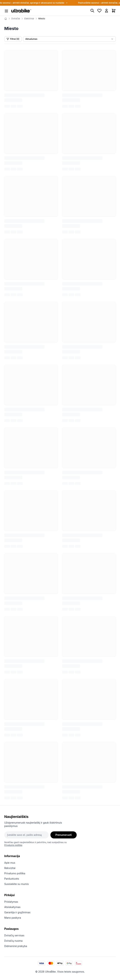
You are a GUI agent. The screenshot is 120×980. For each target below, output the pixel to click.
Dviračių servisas (14, 935)
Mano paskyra (13, 918)
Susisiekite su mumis (17, 884)
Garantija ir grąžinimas (17, 912)
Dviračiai (16, 19)
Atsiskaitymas (12, 907)
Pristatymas (11, 902)
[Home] (6, 19)
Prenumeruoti (64, 835)
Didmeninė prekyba (16, 946)
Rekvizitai (10, 868)
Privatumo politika (13, 845)
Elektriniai (29, 19)
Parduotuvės (12, 879)
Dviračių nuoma (13, 941)
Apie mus (10, 863)
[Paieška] (92, 11)
